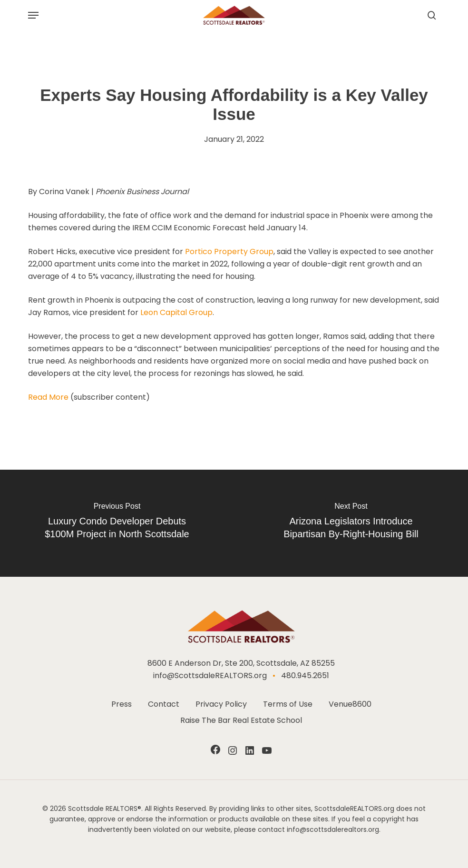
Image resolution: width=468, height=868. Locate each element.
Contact (164, 704)
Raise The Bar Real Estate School (241, 720)
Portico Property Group (229, 252)
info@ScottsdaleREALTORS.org (210, 676)
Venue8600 (350, 704)
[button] (33, 15)
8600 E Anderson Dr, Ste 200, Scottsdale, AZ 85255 (241, 663)
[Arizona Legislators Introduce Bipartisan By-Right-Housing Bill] (351, 523)
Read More (48, 397)
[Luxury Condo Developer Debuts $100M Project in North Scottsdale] (117, 523)
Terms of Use (288, 704)
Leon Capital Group (176, 312)
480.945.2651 (305, 676)
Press (122, 704)
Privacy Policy (221, 704)
